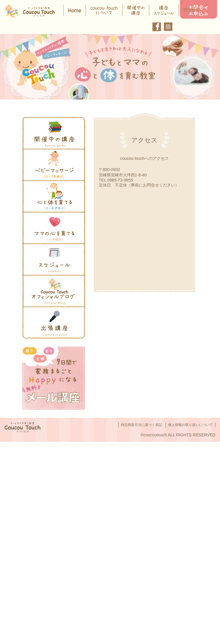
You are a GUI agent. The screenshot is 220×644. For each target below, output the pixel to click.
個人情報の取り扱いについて (190, 425)
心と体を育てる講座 (42, 184)
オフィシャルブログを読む (48, 278)
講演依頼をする (38, 310)
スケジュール (36, 247)
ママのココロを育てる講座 (48, 215)
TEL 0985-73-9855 (116, 180)
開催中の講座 (36, 120)
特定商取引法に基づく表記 (142, 425)
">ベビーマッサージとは (46, 152)
